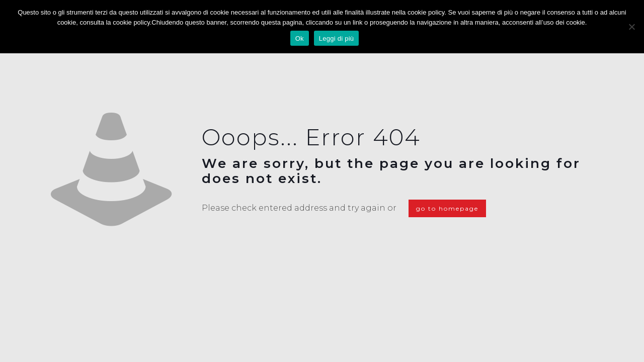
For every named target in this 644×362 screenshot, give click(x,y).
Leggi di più (337, 38)
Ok (300, 38)
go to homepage (447, 208)
